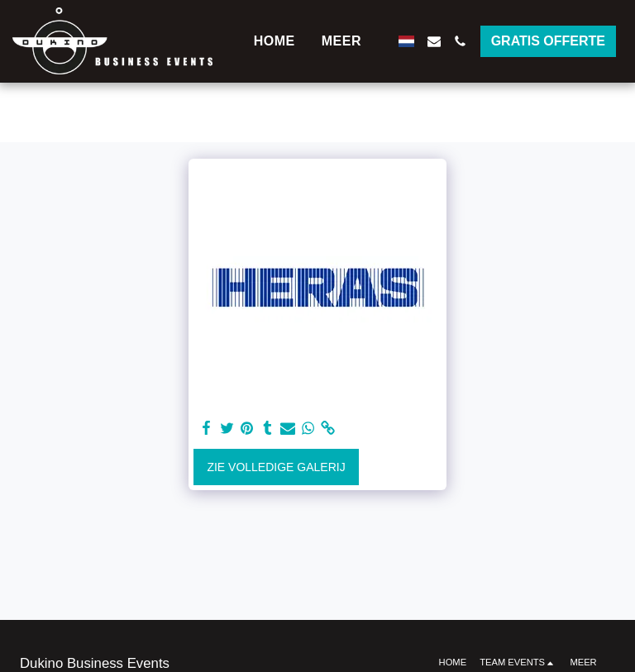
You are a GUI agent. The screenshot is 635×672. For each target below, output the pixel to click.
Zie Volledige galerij (276, 467)
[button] (434, 41)
